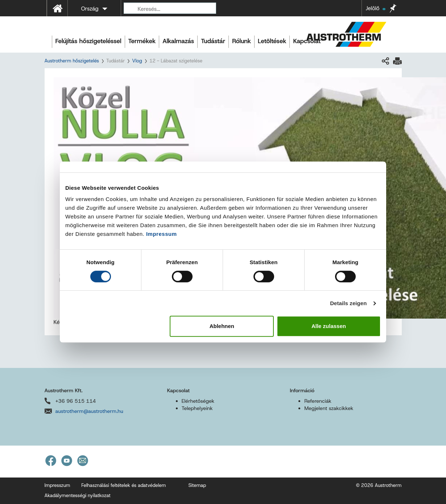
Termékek (142, 41)
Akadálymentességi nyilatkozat (78, 495)
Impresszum (57, 485)
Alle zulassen (329, 326)
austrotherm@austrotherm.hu (89, 411)
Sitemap (197, 485)
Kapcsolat (307, 41)
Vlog (137, 61)
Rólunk (241, 41)
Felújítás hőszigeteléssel (88, 41)
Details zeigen (348, 303)
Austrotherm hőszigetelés (72, 61)
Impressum (162, 234)
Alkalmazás (178, 41)
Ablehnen (222, 326)
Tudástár (213, 41)
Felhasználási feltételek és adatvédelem (123, 485)
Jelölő (375, 8)
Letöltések (272, 41)
